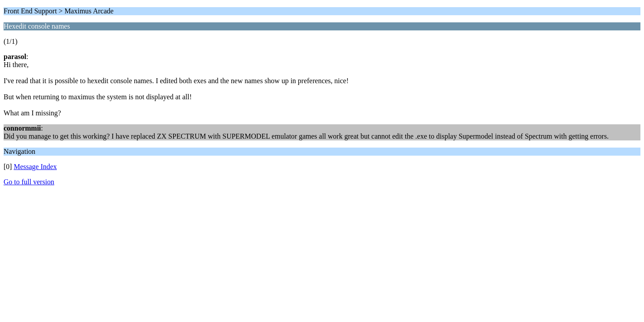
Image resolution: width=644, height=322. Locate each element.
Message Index (35, 167)
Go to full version (29, 182)
